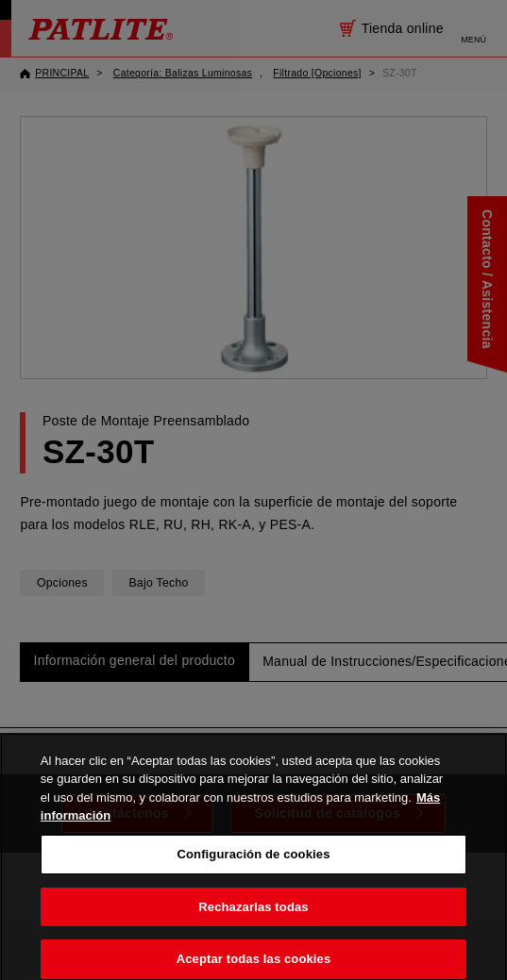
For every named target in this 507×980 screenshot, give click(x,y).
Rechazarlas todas (253, 912)
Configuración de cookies (253, 859)
